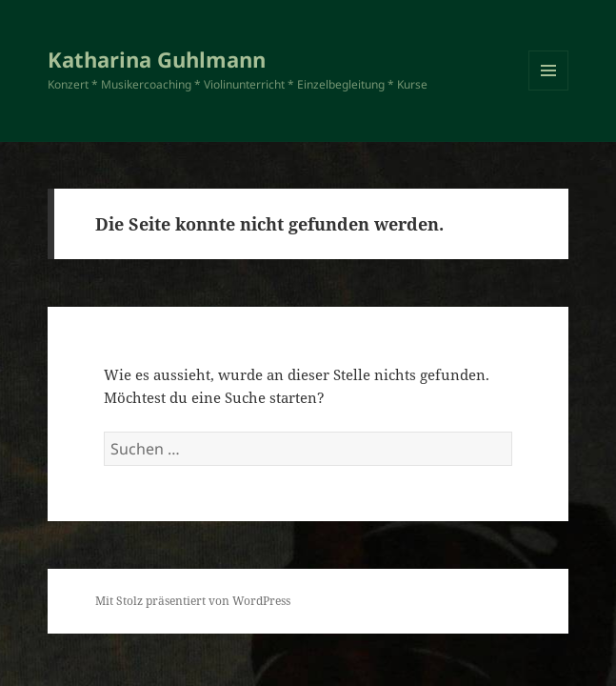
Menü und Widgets (549, 90)
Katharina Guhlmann (157, 59)
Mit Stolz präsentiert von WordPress (193, 601)
